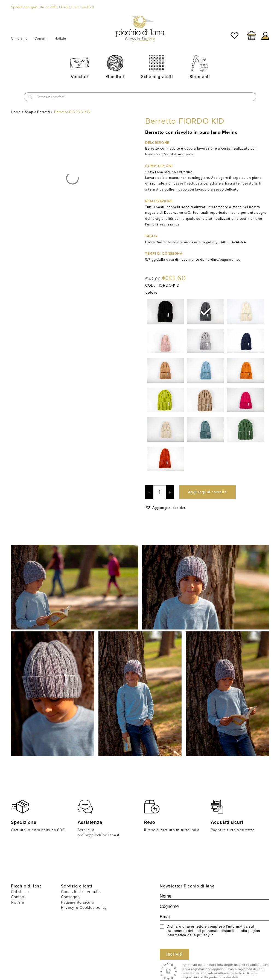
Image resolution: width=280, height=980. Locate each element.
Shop (29, 112)
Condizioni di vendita (81, 892)
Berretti (44, 112)
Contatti (41, 38)
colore (152, 292)
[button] (166, 507)
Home (16, 112)
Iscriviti (174, 954)
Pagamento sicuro (78, 902)
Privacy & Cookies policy (84, 908)
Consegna (70, 897)
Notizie (60, 38)
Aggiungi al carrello (207, 492)
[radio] (165, 311)
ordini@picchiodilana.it (99, 835)
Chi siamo (19, 38)
